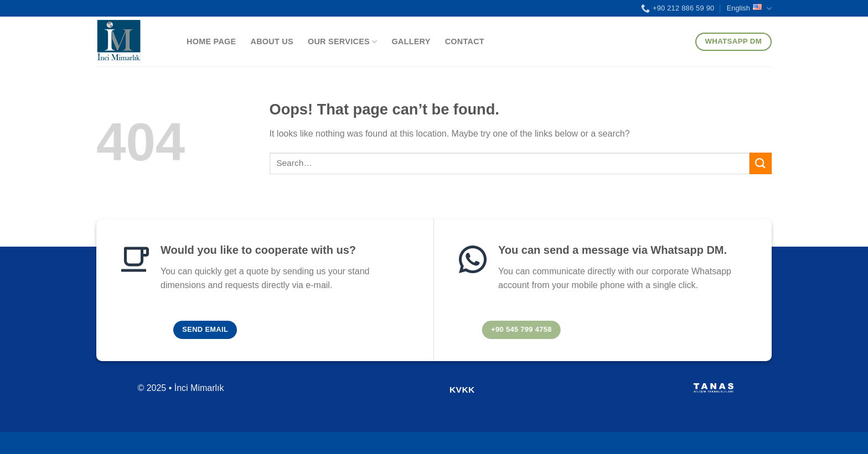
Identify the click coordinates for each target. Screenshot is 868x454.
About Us (272, 41)
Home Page (211, 41)
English (749, 9)
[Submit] (761, 163)
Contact (465, 41)
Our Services (342, 42)
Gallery (411, 41)
